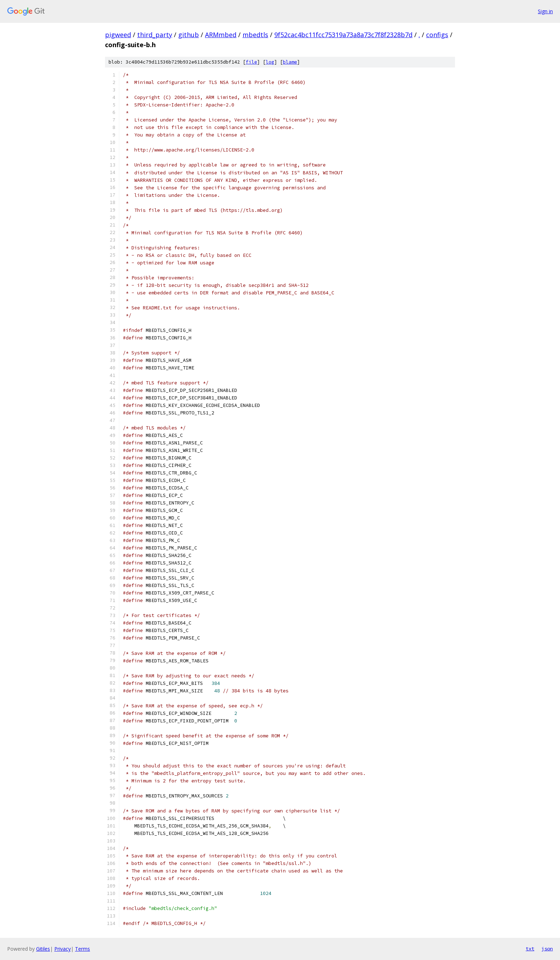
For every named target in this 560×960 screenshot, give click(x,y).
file (251, 62)
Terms (82, 949)
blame (290, 62)
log (270, 62)
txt (530, 949)
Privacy (62, 949)
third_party (155, 35)
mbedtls (255, 35)
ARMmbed (221, 35)
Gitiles (43, 949)
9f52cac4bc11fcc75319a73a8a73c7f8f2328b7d (343, 35)
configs (437, 35)
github (189, 35)
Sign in (545, 11)
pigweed (118, 35)
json (547, 949)
